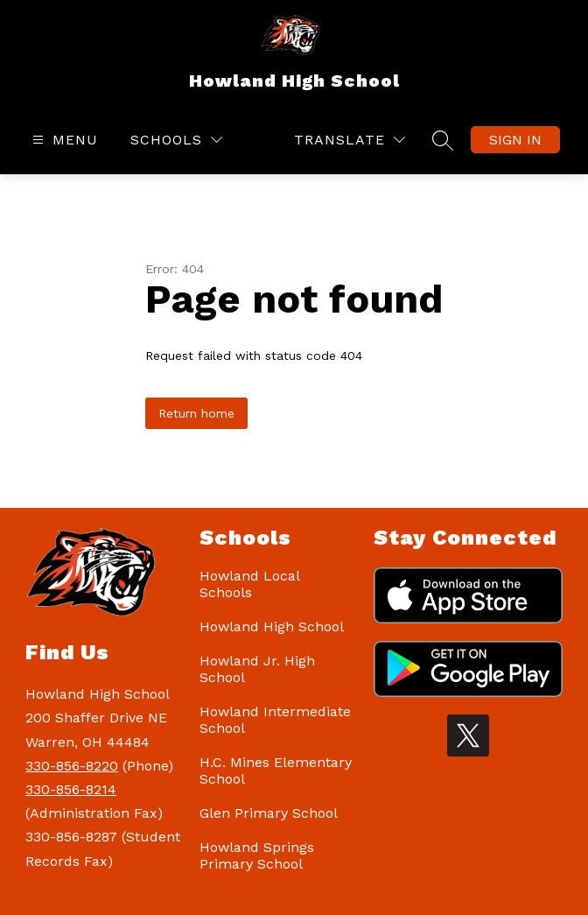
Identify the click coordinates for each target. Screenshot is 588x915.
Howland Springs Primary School (257, 855)
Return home (196, 413)
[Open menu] (63, 140)
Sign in (515, 140)
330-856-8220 (72, 766)
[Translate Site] (350, 140)
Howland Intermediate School (275, 720)
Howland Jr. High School (257, 669)
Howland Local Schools (249, 584)
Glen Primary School (269, 813)
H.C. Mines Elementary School (276, 771)
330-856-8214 (71, 789)
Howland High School (272, 626)
